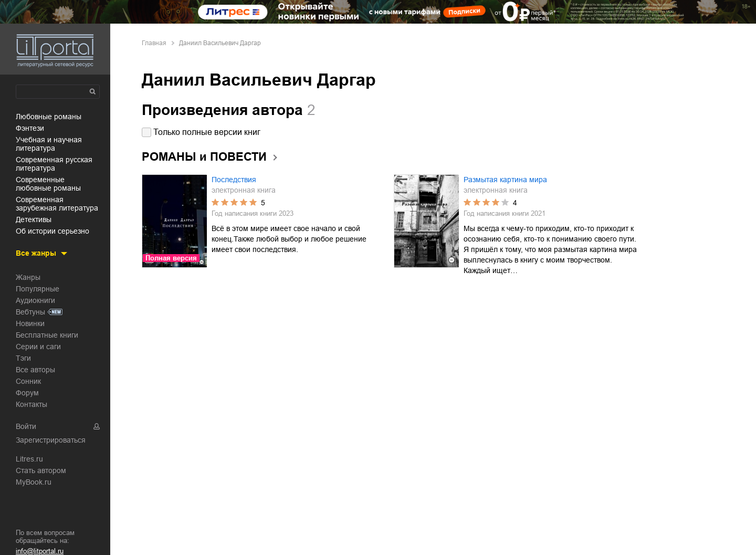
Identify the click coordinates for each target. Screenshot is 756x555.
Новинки (30, 323)
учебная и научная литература (49, 144)
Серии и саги (38, 347)
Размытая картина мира (505, 180)
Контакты (31, 404)
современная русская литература (54, 164)
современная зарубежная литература (57, 204)
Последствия (234, 180)
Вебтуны (30, 312)
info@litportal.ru (40, 551)
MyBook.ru (34, 482)
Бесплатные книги (47, 335)
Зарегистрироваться (51, 440)
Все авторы (35, 370)
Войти (26, 426)
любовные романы (49, 117)
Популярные (38, 289)
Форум (27, 393)
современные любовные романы (48, 184)
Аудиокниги (35, 300)
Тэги (23, 358)
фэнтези (30, 128)
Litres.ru (29, 459)
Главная (154, 43)
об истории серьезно (52, 231)
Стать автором (41, 470)
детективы (34, 219)
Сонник (28, 381)
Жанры (28, 277)
